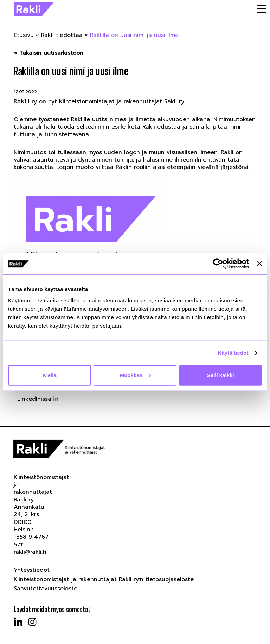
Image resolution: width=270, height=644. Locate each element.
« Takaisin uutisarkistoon (49, 53)
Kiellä (50, 375)
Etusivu (24, 35)
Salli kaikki (221, 375)
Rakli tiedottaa (62, 35)
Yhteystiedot (32, 570)
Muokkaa (135, 375)
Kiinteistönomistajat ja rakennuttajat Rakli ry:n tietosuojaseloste (104, 579)
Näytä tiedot (233, 353)
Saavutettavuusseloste (46, 589)
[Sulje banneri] (259, 264)
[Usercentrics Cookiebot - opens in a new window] (218, 264)
